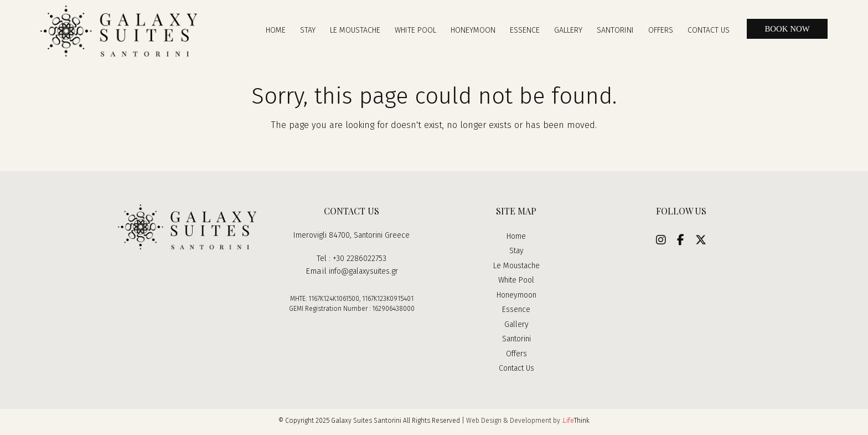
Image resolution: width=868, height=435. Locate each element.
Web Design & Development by (528, 423)
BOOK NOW (784, 30)
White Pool (516, 283)
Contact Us (516, 371)
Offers (516, 356)
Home (516, 239)
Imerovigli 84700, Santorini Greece (352, 238)
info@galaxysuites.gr (363, 274)
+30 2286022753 (360, 262)
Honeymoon (516, 298)
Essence (516, 313)
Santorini (516, 342)
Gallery (516, 327)
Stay (516, 254)
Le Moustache (516, 268)
